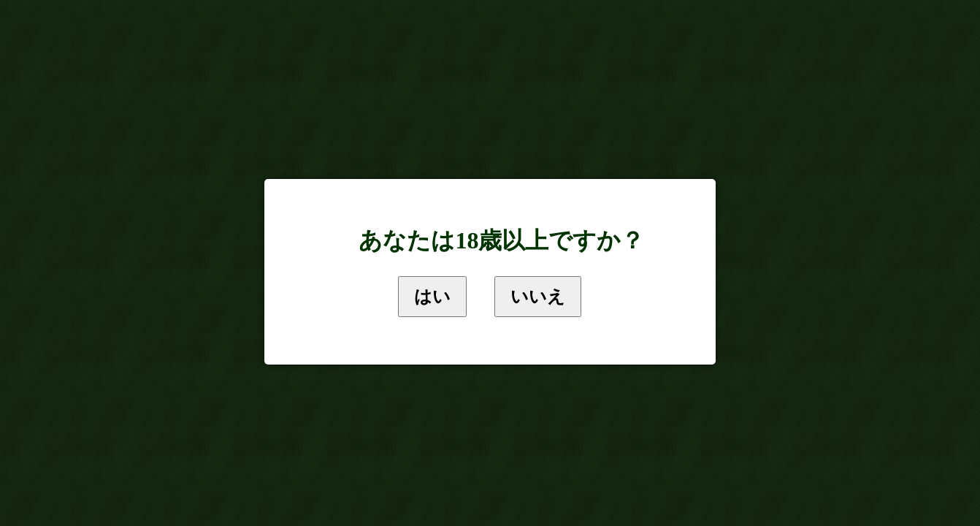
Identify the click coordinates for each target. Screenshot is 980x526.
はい (432, 296)
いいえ (538, 296)
